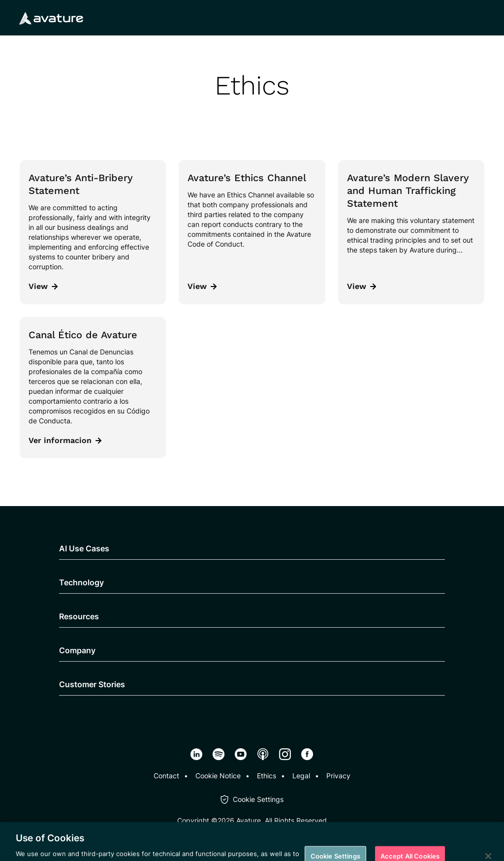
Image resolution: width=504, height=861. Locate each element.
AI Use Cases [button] (84, 548)
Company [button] (77, 650)
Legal (301, 776)
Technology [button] (81, 582)
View (43, 286)
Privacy (338, 776)
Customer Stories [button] (92, 684)
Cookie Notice (218, 776)
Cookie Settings (258, 799)
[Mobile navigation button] (479, 18)
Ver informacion (65, 440)
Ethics (267, 776)
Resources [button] (79, 616)
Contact (166, 776)
